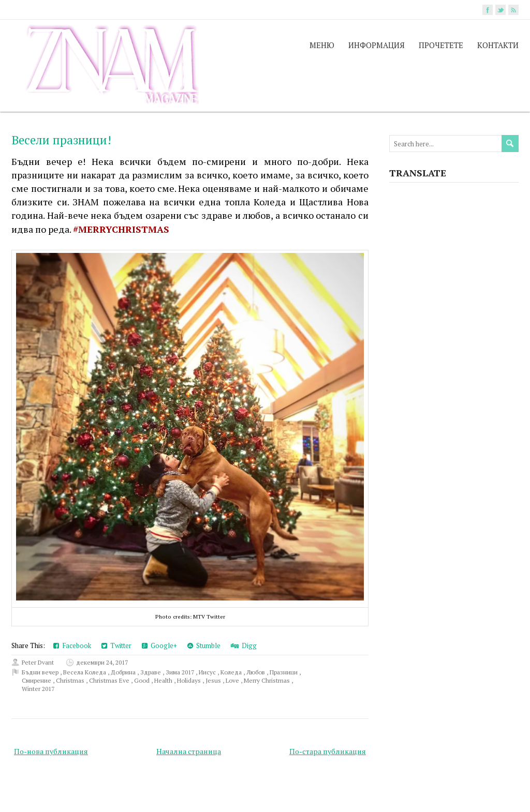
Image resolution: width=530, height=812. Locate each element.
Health (164, 680)
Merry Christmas (268, 680)
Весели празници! (61, 140)
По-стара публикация (328, 751)
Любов (256, 672)
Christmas (71, 680)
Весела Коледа (85, 672)
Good (143, 680)
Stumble (204, 645)
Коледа (232, 672)
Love (233, 680)
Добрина (124, 672)
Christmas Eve (110, 680)
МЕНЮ (322, 45)
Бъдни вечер (41, 672)
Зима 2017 (181, 672)
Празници (284, 672)
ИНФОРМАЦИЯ (377, 45)
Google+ (159, 645)
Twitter (116, 645)
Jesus (214, 680)
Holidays (190, 680)
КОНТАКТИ (498, 45)
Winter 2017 (38, 689)
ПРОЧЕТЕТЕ (441, 45)
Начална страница (189, 751)
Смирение (37, 680)
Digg (244, 645)
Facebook (72, 645)
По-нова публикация (51, 751)
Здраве (151, 672)
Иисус (208, 672)
